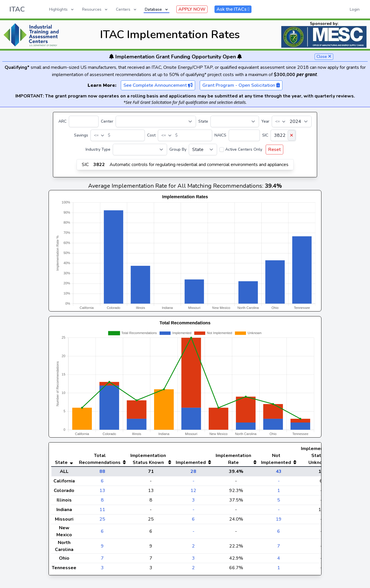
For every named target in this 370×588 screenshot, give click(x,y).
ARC (62, 121)
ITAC (17, 9)
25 (102, 519)
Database (157, 9)
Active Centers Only (244, 149)
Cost (151, 135)
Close (324, 57)
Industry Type (98, 149)
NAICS (220, 135)
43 (279, 471)
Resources (95, 9)
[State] (235, 121)
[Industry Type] (140, 150)
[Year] (292, 121)
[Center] (156, 121)
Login (355, 9)
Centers (127, 9)
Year (265, 121)
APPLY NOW (192, 9)
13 (102, 491)
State (203, 121)
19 (279, 519)
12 (193, 491)
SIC (265, 135)
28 (193, 471)
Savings (81, 135)
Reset (274, 150)
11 (102, 510)
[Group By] (203, 150)
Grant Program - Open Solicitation (241, 85)
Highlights (62, 9)
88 (102, 471)
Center (107, 121)
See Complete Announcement (158, 85)
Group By (178, 149)
